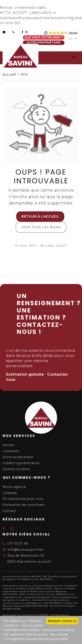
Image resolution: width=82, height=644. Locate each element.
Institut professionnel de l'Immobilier (56, 586)
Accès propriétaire (44, 43)
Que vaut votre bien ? (44, 37)
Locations (11, 451)
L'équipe (10, 493)
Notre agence (14, 487)
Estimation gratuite (25, 374)
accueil (10, 74)
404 (24, 74)
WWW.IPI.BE (10, 594)
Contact (9, 511)
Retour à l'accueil (40, 217)
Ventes (8, 445)
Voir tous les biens (41, 227)
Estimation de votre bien (24, 505)
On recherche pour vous (23, 499)
